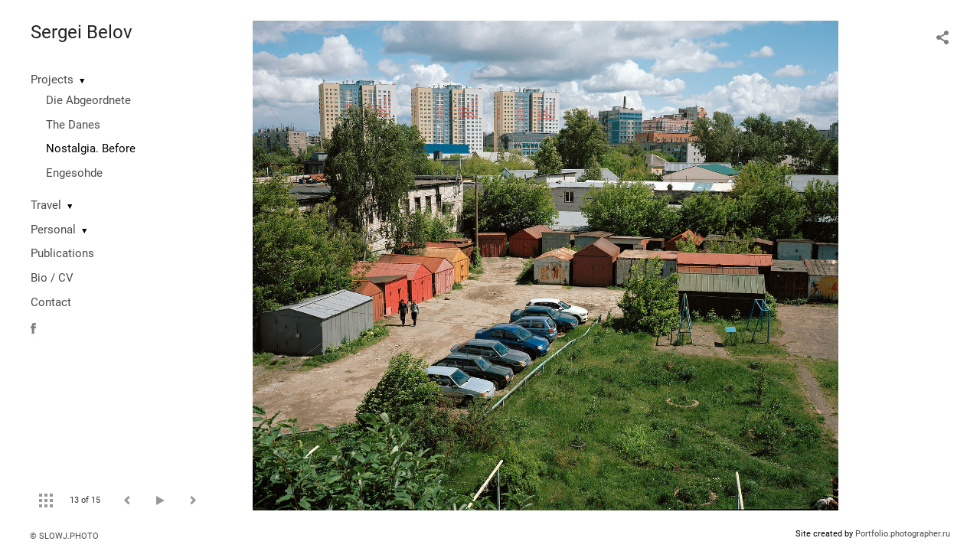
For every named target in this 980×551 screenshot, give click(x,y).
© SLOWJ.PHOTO (64, 536)
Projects (52, 80)
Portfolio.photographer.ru (903, 534)
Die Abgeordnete (88, 100)
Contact (51, 302)
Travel (46, 205)
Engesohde (74, 173)
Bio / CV (52, 278)
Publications (62, 253)
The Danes (73, 125)
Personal (53, 230)
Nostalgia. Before (91, 148)
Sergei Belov (82, 32)
